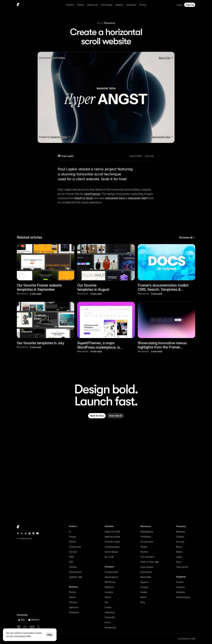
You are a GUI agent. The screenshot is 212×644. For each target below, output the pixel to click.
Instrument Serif (137, 198)
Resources (110, 23)
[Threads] (22, 533)
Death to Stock (84, 198)
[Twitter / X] (18, 533)
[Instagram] (30, 533)
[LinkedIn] (33, 533)
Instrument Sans (115, 198)
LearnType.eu (92, 194)
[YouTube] (37, 533)
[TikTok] (26, 533)
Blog (99, 23)
